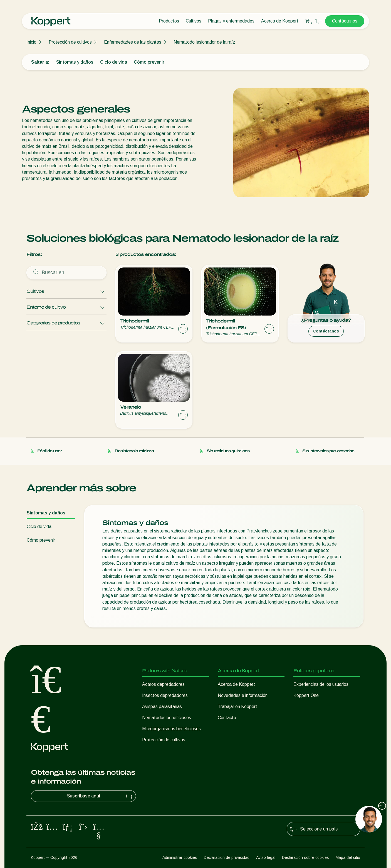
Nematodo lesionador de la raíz (204, 42)
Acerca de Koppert (280, 21)
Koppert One (306, 695)
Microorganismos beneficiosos (171, 729)
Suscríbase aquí (100, 796)
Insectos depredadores (165, 695)
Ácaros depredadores (163, 684)
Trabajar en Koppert (237, 706)
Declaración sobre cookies (305, 857)
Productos (169, 21)
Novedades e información (243, 695)
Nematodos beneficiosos (167, 718)
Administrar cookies (180, 857)
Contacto (227, 718)
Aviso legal (266, 857)
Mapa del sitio (348, 857)
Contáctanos (345, 21)
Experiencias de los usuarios (321, 684)
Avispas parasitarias (162, 706)
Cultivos (194, 21)
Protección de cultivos (70, 42)
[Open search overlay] (309, 21)
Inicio (31, 42)
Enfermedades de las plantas (133, 42)
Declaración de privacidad (227, 857)
